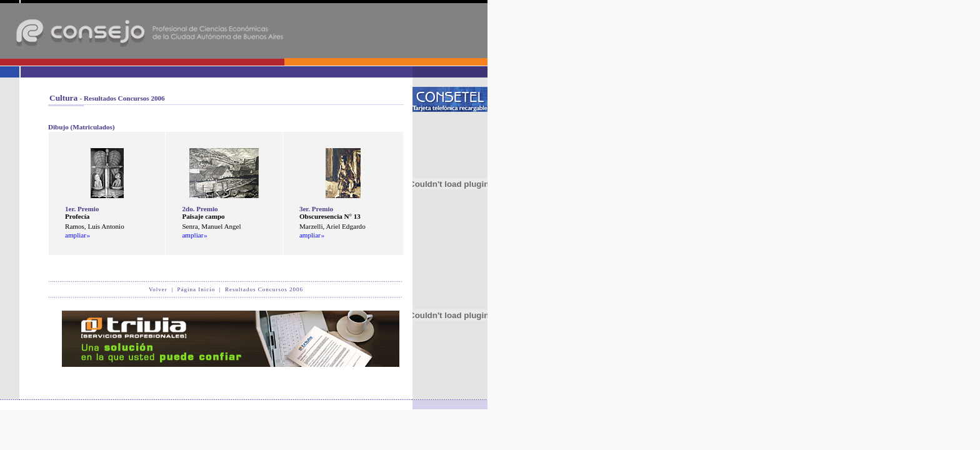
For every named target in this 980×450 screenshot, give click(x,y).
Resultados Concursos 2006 (264, 289)
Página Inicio (197, 289)
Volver (158, 289)
